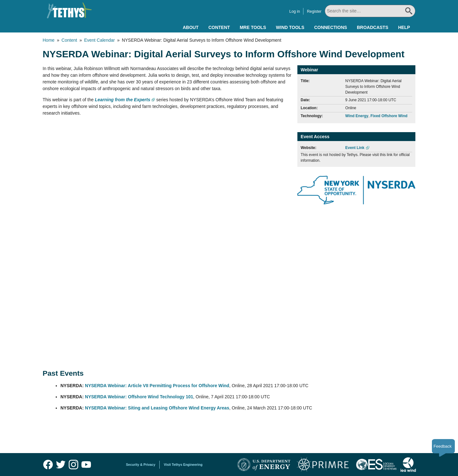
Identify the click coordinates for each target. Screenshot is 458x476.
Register (313, 11)
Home (49, 40)
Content (219, 27)
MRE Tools (253, 27)
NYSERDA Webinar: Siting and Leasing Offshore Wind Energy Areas (157, 408)
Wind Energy (357, 116)
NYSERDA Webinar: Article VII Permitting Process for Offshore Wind (157, 386)
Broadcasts (373, 27)
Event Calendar (99, 40)
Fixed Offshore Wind (389, 116)
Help (404, 27)
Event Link (355, 148)
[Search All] (370, 11)
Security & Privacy (141, 465)
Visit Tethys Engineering (183, 465)
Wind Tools (290, 27)
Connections (331, 27)
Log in (294, 11)
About (191, 27)
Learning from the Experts (122, 100)
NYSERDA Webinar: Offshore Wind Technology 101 (139, 397)
